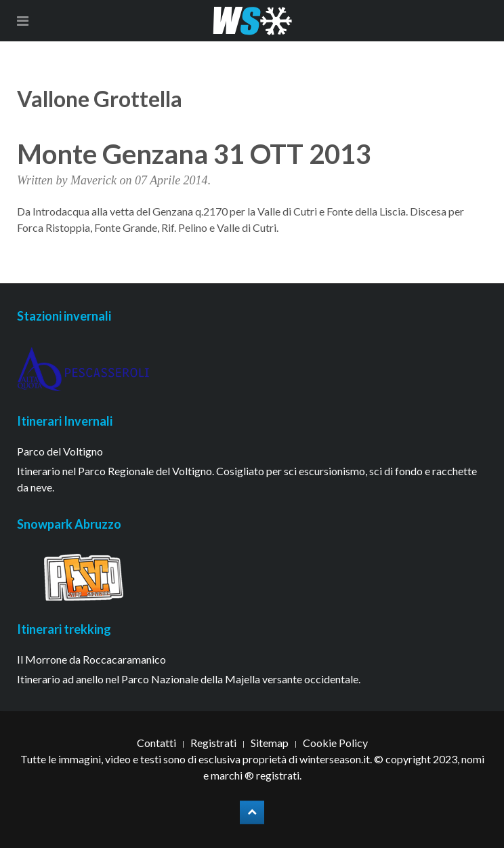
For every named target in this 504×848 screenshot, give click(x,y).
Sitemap (270, 743)
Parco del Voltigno (60, 451)
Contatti (156, 743)
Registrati (213, 743)
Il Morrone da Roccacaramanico (91, 659)
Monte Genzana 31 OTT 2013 (194, 154)
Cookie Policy (335, 743)
